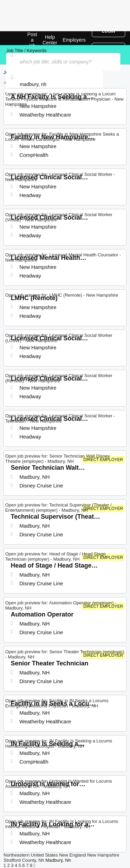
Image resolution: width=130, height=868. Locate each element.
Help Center (50, 40)
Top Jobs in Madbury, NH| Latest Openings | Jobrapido (23, 38)
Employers (74, 40)
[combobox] (55, 84)
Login (109, 31)
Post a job (32, 40)
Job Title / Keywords (26, 50)
